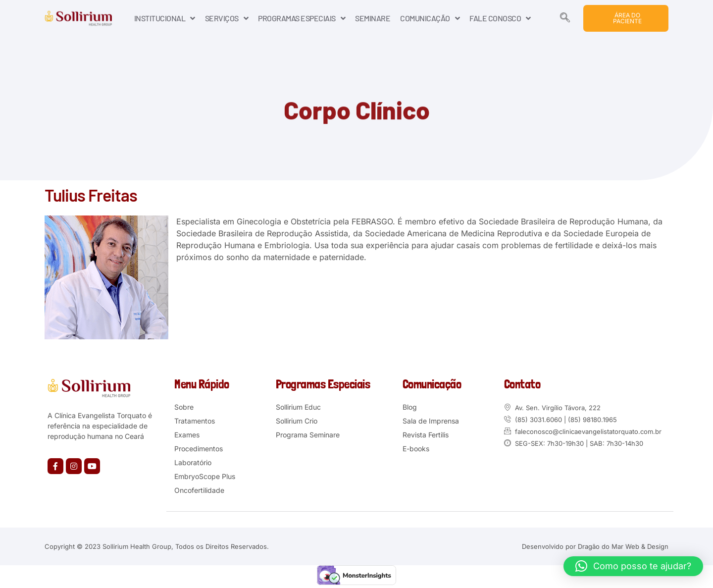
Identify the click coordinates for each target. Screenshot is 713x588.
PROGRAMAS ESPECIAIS (302, 18)
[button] (633, 566)
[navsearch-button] (565, 18)
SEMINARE (373, 18)
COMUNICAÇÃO (430, 18)
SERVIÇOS (227, 18)
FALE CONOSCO (500, 18)
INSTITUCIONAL (165, 18)
